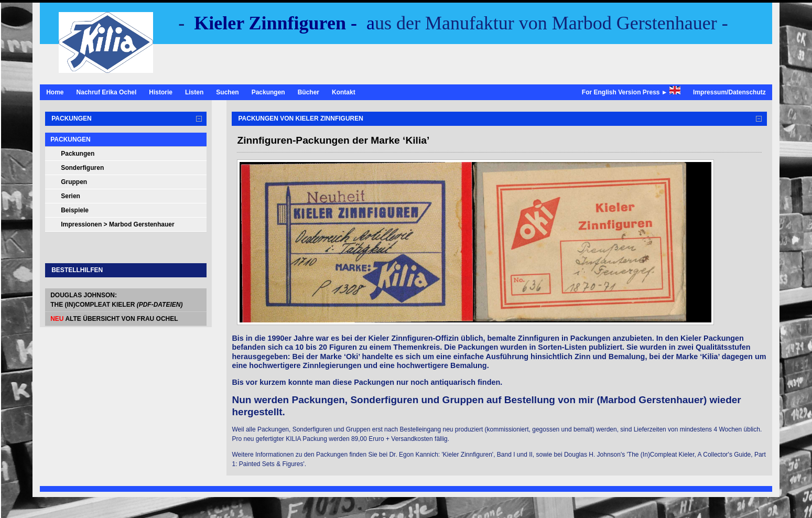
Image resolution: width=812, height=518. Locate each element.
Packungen (268, 92)
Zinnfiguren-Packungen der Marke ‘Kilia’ (333, 140)
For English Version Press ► (631, 91)
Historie (161, 92)
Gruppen (74, 182)
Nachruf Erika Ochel (107, 92)
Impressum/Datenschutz (729, 92)
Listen (194, 92)
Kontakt (344, 92)
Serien (71, 196)
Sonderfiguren (82, 168)
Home (55, 92)
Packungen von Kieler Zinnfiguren (300, 118)
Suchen (227, 92)
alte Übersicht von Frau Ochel (114, 319)
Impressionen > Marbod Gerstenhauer (117, 224)
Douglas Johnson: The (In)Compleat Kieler (116, 300)
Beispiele (75, 210)
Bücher (308, 92)
